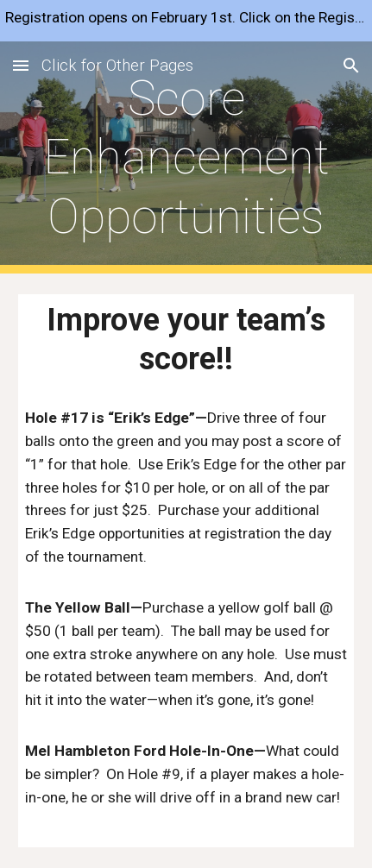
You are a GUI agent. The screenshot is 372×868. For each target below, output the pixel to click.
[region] (186, 21)
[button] (21, 65)
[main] (186, 157)
